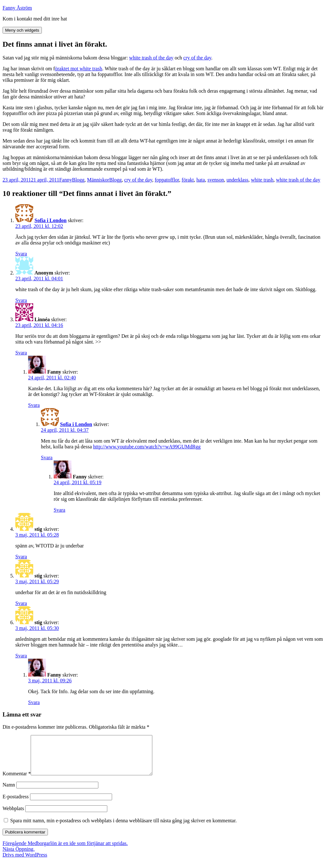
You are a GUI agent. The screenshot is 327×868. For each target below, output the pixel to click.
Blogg (78, 180)
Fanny (65, 180)
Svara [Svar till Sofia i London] (21, 254)
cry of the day (197, 58)
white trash (262, 180)
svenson (216, 180)
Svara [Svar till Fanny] (34, 405)
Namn (9, 792)
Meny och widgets (22, 30)
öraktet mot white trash (79, 69)
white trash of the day (151, 58)
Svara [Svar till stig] (21, 557)
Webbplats (13, 816)
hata (201, 180)
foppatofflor (167, 180)
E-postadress (16, 804)
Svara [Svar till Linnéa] (21, 353)
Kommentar (17, 781)
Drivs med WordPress (25, 862)
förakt (188, 180)
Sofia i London (50, 220)
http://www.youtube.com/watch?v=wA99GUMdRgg (147, 447)
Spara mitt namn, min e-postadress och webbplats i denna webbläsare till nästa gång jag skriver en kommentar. (123, 828)
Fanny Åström (17, 8)
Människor (98, 180)
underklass (237, 180)
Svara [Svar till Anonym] (21, 300)
